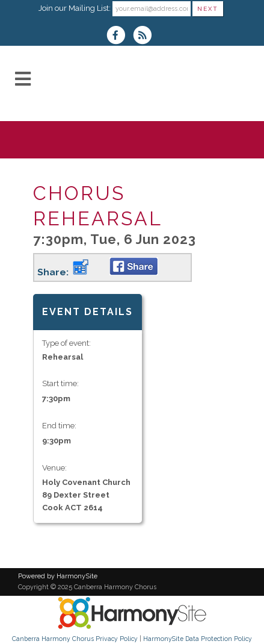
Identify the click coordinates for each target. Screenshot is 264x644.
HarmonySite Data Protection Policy (198, 639)
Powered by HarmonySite (58, 576)
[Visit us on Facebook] (120, 36)
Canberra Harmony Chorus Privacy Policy (75, 639)
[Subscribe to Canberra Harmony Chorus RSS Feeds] (145, 36)
